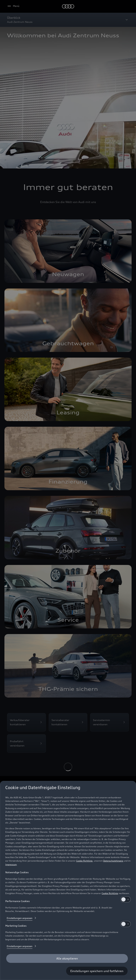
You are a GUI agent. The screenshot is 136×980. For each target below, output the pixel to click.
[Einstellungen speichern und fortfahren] (97, 971)
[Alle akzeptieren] (67, 958)
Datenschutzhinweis (113, 861)
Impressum (11, 864)
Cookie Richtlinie (84, 861)
